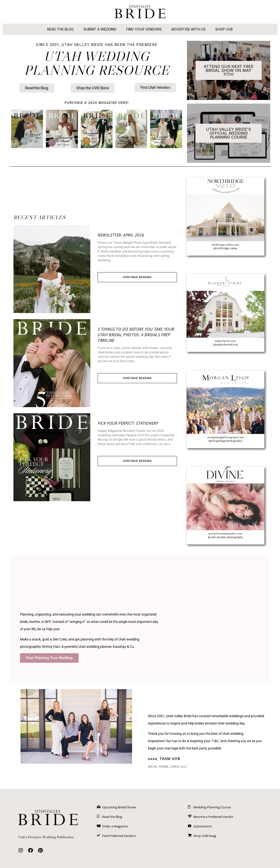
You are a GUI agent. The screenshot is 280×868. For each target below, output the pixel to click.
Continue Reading (137, 277)
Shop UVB (224, 29)
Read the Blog (60, 29)
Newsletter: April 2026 (121, 235)
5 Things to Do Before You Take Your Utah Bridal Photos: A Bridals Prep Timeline (136, 335)
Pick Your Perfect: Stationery (128, 423)
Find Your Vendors (144, 29)
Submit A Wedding (100, 29)
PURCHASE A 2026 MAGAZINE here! (97, 103)
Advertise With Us (188, 29)
